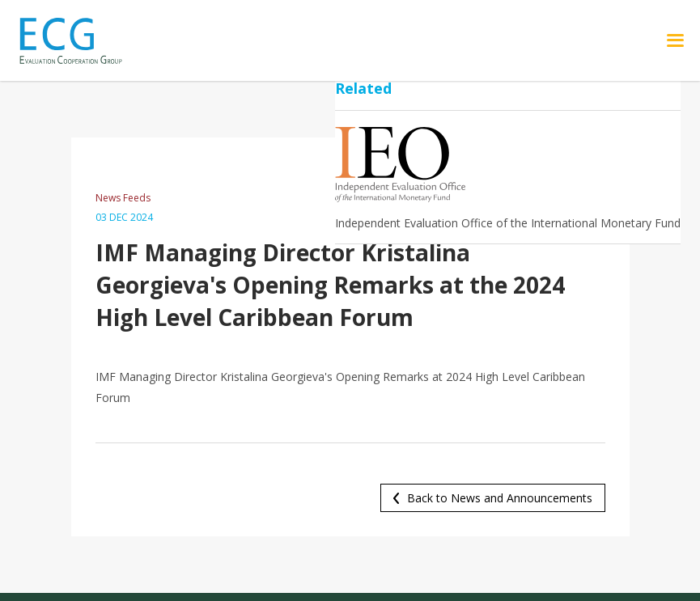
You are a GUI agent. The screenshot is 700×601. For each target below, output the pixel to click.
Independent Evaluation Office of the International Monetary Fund (508, 223)
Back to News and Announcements (500, 498)
